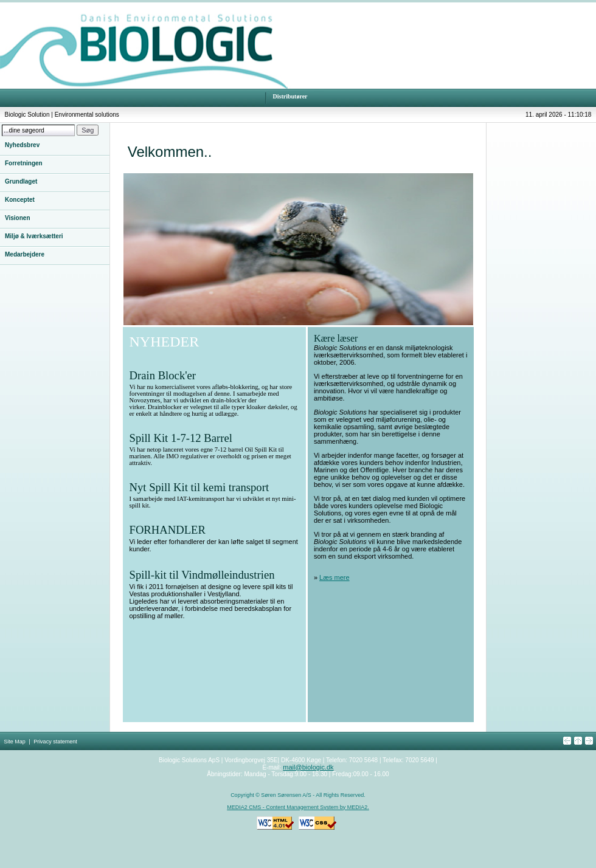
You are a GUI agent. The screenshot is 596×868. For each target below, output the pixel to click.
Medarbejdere (25, 254)
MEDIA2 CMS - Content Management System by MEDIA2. (298, 807)
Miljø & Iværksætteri (34, 236)
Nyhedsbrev (22, 145)
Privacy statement (55, 742)
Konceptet (20, 200)
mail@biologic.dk (308, 767)
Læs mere (334, 577)
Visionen (18, 218)
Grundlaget (21, 181)
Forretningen (24, 163)
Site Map (15, 742)
